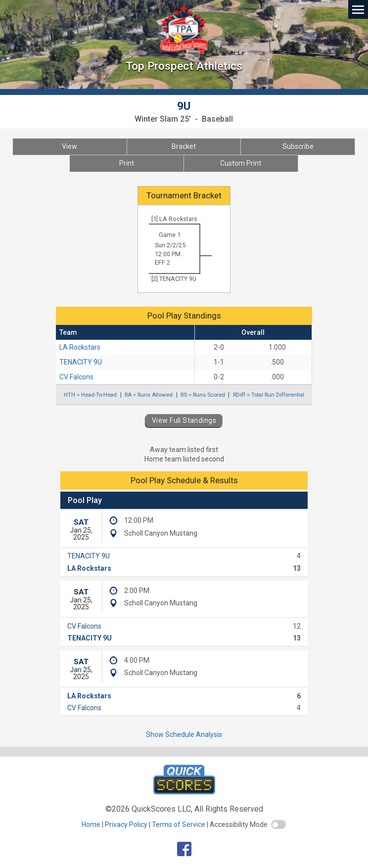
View (69, 146)
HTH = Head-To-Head (90, 395)
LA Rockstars (80, 347)
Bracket (184, 146)
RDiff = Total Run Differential (269, 395)
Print (127, 163)
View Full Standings (184, 420)
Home (91, 824)
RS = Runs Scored (203, 395)
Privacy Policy (126, 824)
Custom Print (241, 163)
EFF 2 (162, 262)
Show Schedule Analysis (184, 734)
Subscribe (298, 146)
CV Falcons (76, 377)
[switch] (278, 824)
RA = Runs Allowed (149, 395)
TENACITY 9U (81, 362)
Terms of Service (179, 824)
